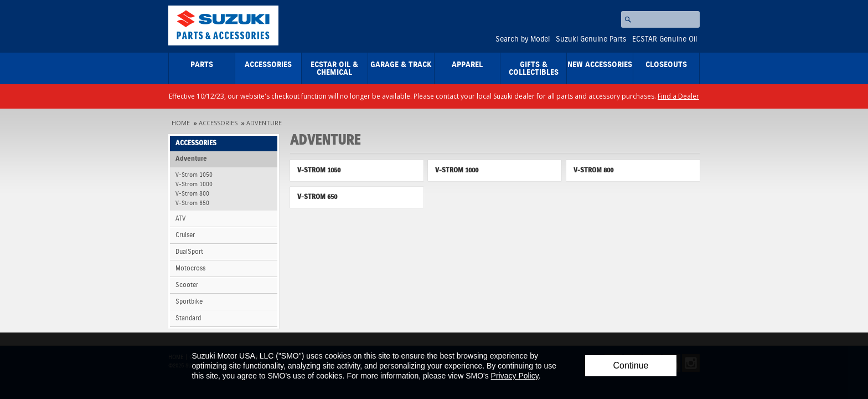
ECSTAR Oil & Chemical (334, 69)
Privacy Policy (515, 376)
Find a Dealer (678, 96)
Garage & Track (401, 65)
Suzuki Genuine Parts (591, 39)
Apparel (467, 65)
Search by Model (523, 39)
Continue (631, 365)
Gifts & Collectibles (534, 69)
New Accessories (600, 65)
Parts (202, 65)
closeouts (666, 65)
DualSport (189, 252)
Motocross (190, 268)
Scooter (187, 285)
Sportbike (189, 302)
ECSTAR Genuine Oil (665, 39)
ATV (180, 219)
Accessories (268, 65)
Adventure (264, 123)
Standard (188, 318)
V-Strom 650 (192, 203)
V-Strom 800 (192, 194)
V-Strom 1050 (194, 175)
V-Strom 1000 (194, 184)
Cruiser (185, 235)
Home (181, 123)
